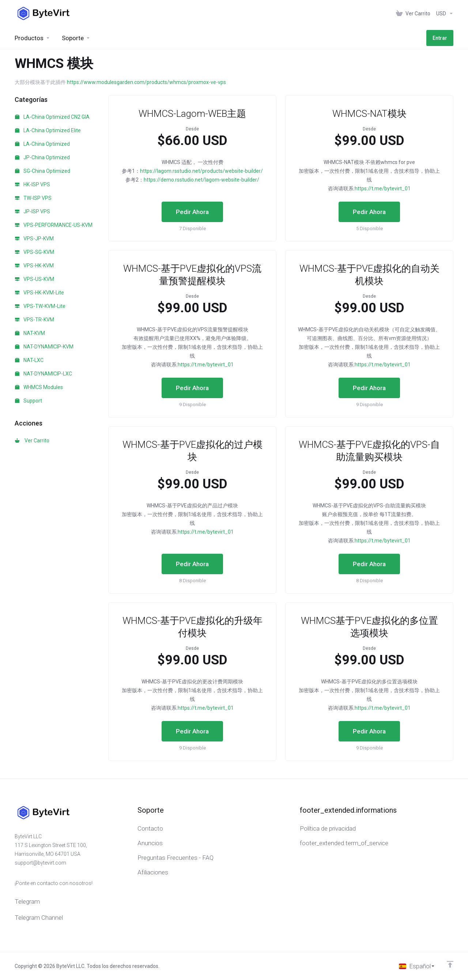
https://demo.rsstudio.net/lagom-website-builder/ (201, 180)
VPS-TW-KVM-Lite (40, 306)
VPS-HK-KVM (34, 266)
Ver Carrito (32, 441)
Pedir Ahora (192, 212)
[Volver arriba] (450, 964)
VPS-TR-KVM (35, 320)
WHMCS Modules (39, 387)
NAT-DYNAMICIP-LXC (44, 374)
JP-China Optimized (42, 157)
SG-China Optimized (43, 171)
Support (29, 401)
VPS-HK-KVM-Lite (39, 293)
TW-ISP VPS (33, 198)
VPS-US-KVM (35, 279)
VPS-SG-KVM (35, 252)
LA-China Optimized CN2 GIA (52, 117)
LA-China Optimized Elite (48, 130)
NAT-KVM (30, 333)
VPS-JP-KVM (34, 239)
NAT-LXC (29, 360)
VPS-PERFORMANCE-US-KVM (54, 225)
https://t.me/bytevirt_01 (383, 188)
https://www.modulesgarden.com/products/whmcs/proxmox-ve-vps (146, 82)
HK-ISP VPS (33, 184)
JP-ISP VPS (33, 211)
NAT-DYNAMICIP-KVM (44, 347)
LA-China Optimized (42, 144)
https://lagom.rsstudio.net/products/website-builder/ (201, 171)
